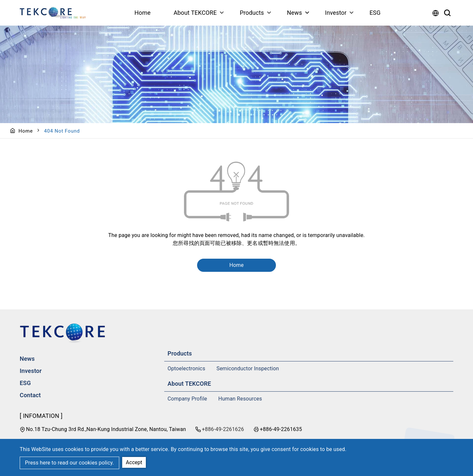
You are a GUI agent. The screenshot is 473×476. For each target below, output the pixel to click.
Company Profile (187, 399)
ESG (375, 13)
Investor (336, 13)
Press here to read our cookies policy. (69, 463)
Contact (30, 395)
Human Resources (240, 399)
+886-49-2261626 (223, 429)
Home (142, 13)
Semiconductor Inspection (248, 368)
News (294, 13)
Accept (134, 462)
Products (252, 13)
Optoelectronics (186, 368)
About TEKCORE (195, 13)
